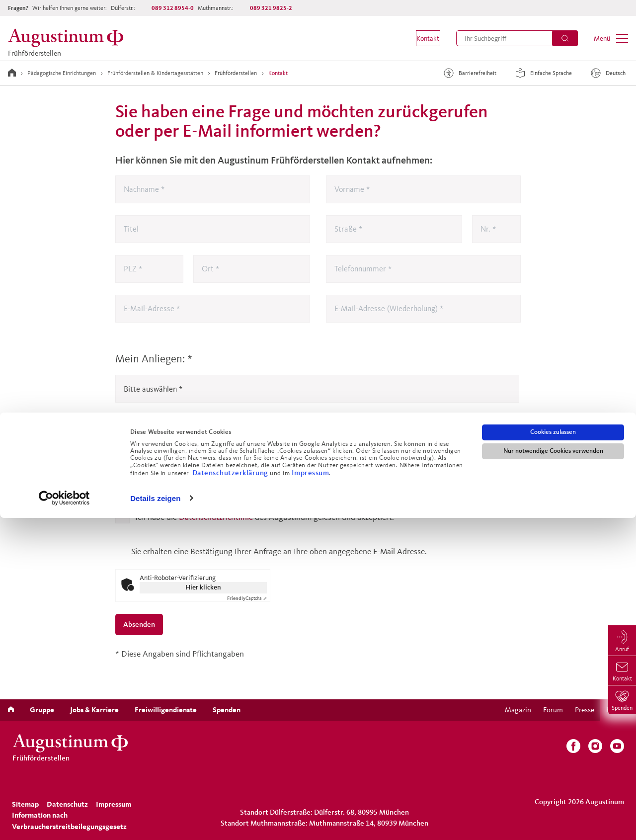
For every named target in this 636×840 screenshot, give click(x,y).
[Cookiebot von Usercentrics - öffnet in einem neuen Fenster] (64, 821)
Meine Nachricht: (155, 439)
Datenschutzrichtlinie (216, 517)
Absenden (139, 624)
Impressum (311, 795)
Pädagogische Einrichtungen (62, 73)
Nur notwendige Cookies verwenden (553, 773)
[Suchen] (565, 38)
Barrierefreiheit (469, 73)
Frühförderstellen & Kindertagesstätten (155, 73)
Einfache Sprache (542, 73)
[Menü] (611, 38)
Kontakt (278, 73)
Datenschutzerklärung (231, 795)
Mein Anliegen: (154, 359)
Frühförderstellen (236, 73)
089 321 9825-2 (271, 8)
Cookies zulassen (553, 755)
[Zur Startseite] (12, 73)
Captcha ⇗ (247, 598)
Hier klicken (203, 587)
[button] (420, 38)
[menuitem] (420, 38)
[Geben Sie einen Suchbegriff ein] (517, 38)
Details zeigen (155, 820)
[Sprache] (609, 73)
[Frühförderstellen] (69, 38)
